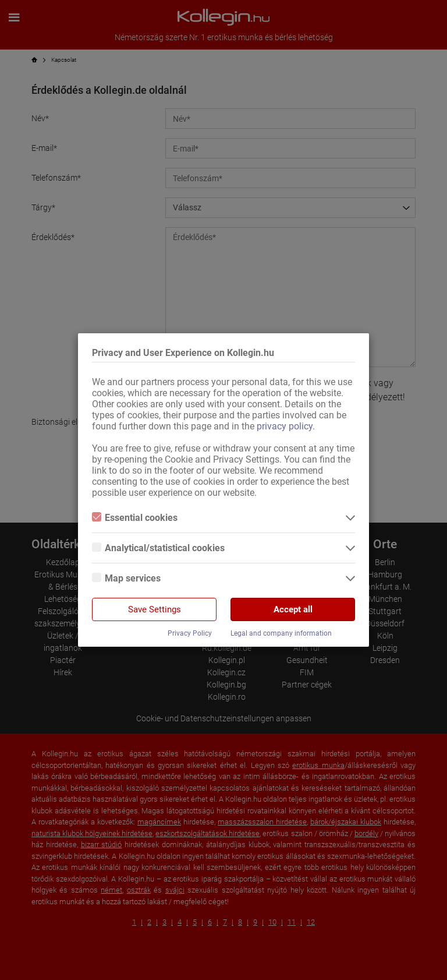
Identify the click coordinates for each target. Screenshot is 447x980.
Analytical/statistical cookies (158, 548)
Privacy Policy (190, 633)
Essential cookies (135, 518)
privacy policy (285, 426)
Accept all (293, 609)
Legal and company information (281, 633)
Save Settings (155, 609)
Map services (126, 578)
